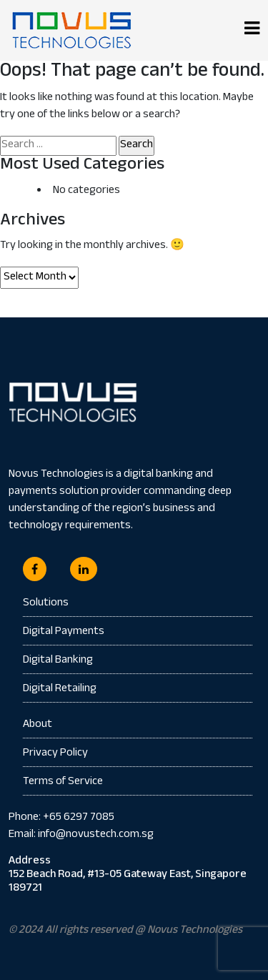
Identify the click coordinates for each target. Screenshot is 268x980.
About (38, 726)
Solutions (46, 604)
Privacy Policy (55, 754)
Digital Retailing (60, 689)
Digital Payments (64, 632)
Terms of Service (63, 782)
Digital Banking (58, 661)
